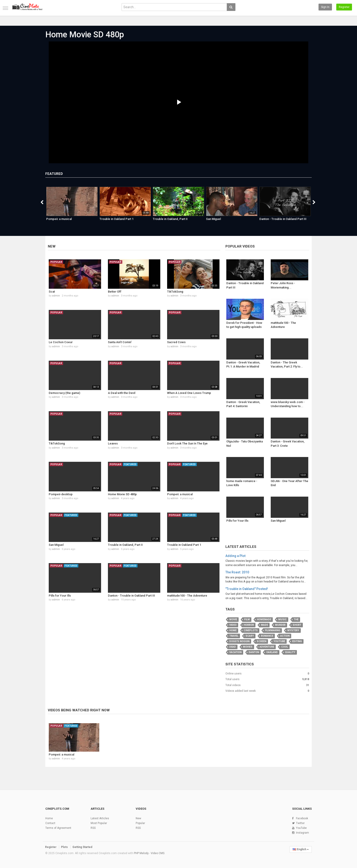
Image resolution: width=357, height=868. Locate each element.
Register (344, 7)
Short (297, 625)
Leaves (113, 443)
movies (248, 647)
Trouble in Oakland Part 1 (116, 219)
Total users (232, 679)
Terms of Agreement (58, 828)
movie (233, 619)
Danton (254, 652)
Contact (50, 823)
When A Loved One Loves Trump (189, 393)
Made (264, 625)
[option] (72, 206)
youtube (279, 641)
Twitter (300, 823)
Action (285, 636)
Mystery (293, 630)
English (301, 849)
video (233, 625)
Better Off (115, 292)
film (247, 619)
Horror (249, 625)
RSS (93, 828)
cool (285, 647)
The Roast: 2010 (237, 572)
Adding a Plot (235, 556)
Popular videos (240, 246)
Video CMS (158, 853)
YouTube (301, 828)
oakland (272, 652)
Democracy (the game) (64, 393)
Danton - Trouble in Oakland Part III (283, 219)
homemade (264, 619)
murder (280, 625)
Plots (64, 847)
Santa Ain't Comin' (120, 342)
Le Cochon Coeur (61, 342)
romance (267, 636)
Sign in (325, 7)
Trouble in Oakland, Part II (170, 219)
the (296, 619)
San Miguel (213, 219)
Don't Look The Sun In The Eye (187, 443)
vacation (235, 652)
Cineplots (251, 630)
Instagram (302, 833)
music (282, 619)
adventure (267, 647)
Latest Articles (241, 547)
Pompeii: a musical (59, 219)
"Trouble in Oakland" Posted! (247, 589)
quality (290, 652)
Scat (52, 292)
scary (250, 636)
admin (56, 296)
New (52, 246)
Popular (140, 823)
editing (297, 641)
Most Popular (99, 823)
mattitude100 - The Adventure (187, 596)
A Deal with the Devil (122, 393)
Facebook (302, 818)
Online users (233, 674)
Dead (233, 647)
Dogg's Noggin (239, 641)
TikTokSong (175, 292)
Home (233, 630)
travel (234, 636)
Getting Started (82, 847)
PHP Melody (141, 853)
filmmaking (273, 630)
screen (261, 641)
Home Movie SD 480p (85, 35)
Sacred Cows (176, 342)
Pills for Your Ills (60, 596)
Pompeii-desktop (61, 494)
